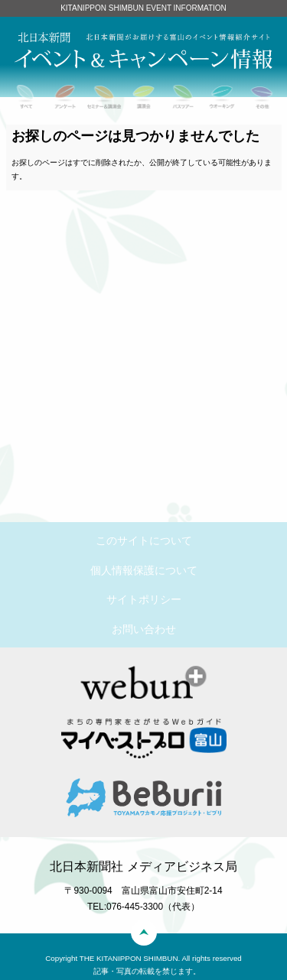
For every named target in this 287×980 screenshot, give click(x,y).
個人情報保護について (144, 570)
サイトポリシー (144, 599)
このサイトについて (144, 540)
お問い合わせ (144, 629)
